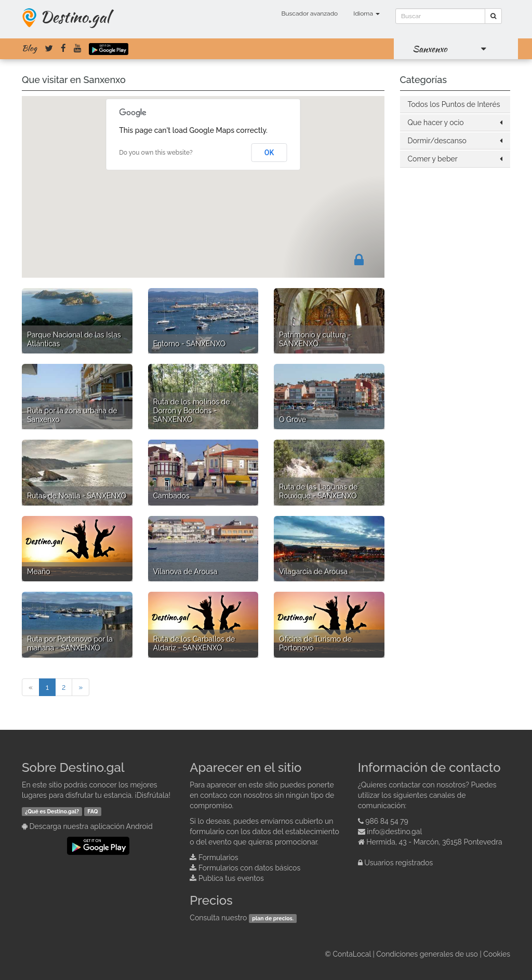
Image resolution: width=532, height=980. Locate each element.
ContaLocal (351, 954)
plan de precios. (273, 918)
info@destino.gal (394, 832)
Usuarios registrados (398, 863)
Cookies (497, 954)
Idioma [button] (367, 13)
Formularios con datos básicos (249, 868)
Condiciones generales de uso (427, 954)
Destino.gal (75, 17)
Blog (29, 48)
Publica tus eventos (231, 878)
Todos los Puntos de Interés (454, 104)
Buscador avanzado (309, 13)
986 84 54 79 (387, 821)
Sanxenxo (430, 49)
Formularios (218, 857)
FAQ (92, 811)
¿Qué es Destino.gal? (52, 811)
